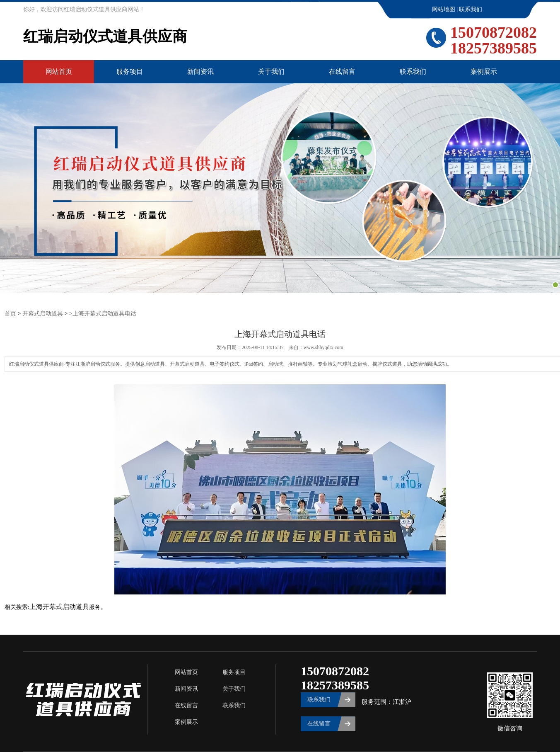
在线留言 (342, 72)
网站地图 (444, 9)
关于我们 (271, 72)
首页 (10, 313)
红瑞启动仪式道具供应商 (105, 37)
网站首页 (59, 72)
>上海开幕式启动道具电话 (103, 313)
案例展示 (484, 72)
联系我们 (471, 9)
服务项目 (130, 72)
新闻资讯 (200, 72)
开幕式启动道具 (43, 313)
